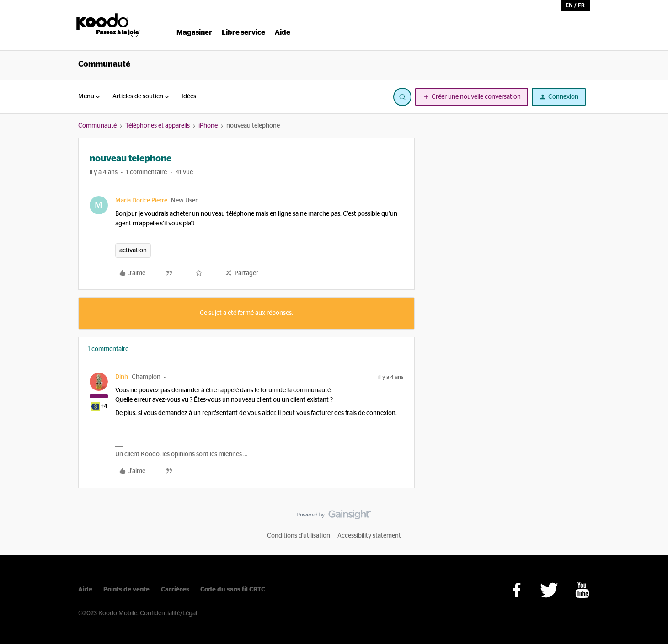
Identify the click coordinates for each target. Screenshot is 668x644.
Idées (189, 96)
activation (133, 250)
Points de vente (126, 590)
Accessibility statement (369, 536)
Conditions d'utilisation (299, 536)
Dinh (122, 377)
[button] (472, 97)
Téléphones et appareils (158, 126)
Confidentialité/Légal (168, 613)
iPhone (208, 126)
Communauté (104, 64)
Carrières (175, 590)
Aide (85, 590)
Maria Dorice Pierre (141, 201)
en (569, 5)
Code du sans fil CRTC (233, 590)
